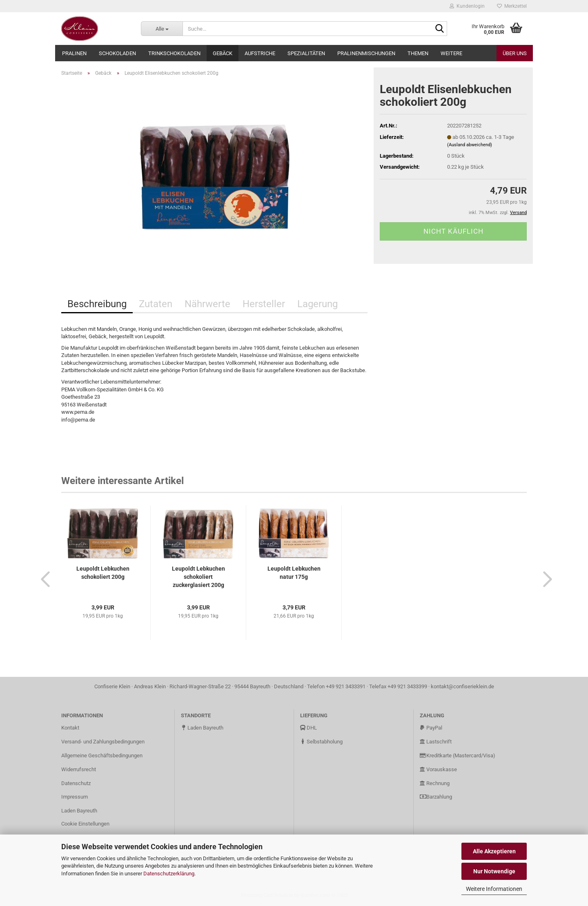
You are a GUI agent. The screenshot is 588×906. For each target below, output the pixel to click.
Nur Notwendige (494, 871)
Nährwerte (207, 304)
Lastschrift (436, 742)
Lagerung (317, 304)
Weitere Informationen (494, 889)
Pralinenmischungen (366, 53)
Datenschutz (76, 783)
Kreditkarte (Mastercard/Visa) (458, 755)
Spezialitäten (306, 53)
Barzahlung (436, 797)
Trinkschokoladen (174, 53)
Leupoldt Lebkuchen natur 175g (294, 573)
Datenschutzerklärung (169, 874)
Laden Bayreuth (79, 811)
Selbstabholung (321, 742)
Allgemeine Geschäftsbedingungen (102, 755)
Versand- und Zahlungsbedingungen (103, 742)
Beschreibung (97, 304)
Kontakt (70, 728)
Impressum (75, 797)
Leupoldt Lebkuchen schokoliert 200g (103, 573)
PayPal (431, 728)
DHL (308, 728)
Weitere (451, 53)
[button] (43, 579)
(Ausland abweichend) (470, 145)
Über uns (515, 53)
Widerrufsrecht (79, 769)
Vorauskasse (438, 769)
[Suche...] (162, 29)
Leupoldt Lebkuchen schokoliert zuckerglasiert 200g (198, 577)
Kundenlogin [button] (467, 6)
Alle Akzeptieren (494, 851)
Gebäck (223, 53)
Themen (418, 53)
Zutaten (156, 304)
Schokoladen (117, 53)
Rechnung (435, 783)
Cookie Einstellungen (85, 824)
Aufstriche (260, 53)
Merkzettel (512, 6)
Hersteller (264, 304)
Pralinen (74, 53)
